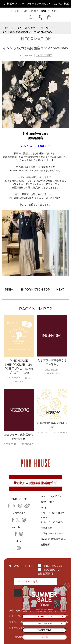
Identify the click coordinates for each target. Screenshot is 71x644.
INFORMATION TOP (36, 289)
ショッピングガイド (51, 496)
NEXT (60, 289)
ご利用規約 (46, 528)
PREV (9, 289)
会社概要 (45, 544)
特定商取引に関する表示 (53, 539)
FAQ (43, 507)
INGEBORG (44, 55)
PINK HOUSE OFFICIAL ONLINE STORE (35, 11)
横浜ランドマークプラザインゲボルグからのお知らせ (37, 4)
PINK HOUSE (53, 566)
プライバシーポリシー (52, 533)
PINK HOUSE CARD (52, 522)
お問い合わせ (48, 502)
